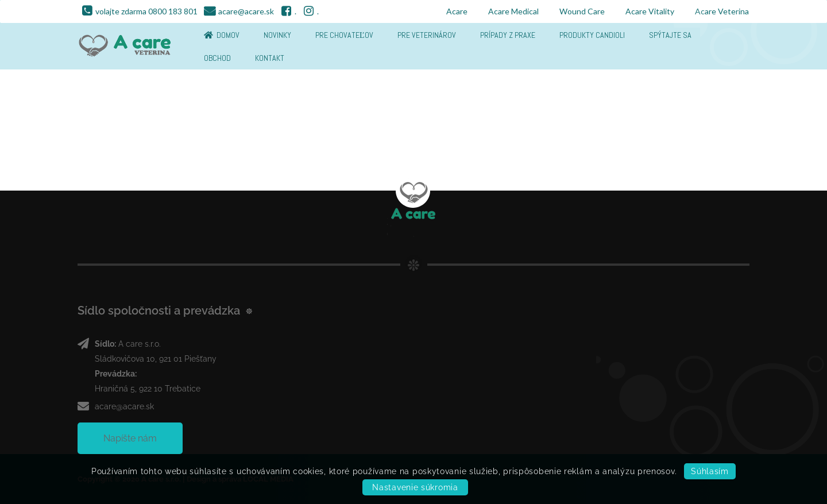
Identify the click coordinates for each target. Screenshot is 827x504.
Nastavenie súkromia (415, 487)
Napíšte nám (130, 438)
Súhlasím (710, 471)
